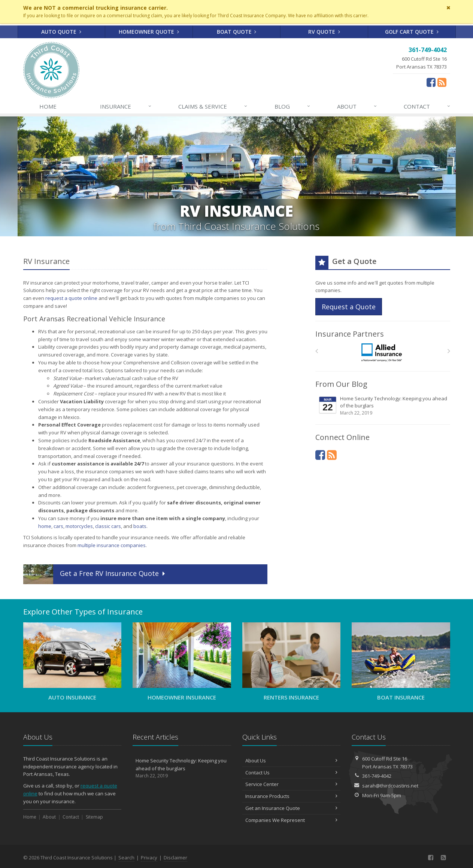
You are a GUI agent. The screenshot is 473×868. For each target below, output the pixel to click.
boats (140, 526)
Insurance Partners (350, 334)
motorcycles (79, 526)
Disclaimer (175, 858)
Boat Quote (237, 32)
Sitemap (94, 817)
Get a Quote (95, 574)
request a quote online (71, 298)
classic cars (108, 526)
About (357, 106)
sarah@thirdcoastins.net (390, 786)
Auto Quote (61, 32)
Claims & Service (213, 106)
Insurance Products (292, 796)
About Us (292, 761)
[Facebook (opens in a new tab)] (431, 82)
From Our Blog (341, 384)
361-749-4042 (377, 776)
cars (58, 526)
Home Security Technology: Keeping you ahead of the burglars (383, 406)
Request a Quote (349, 307)
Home (48, 106)
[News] (332, 455)
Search (126, 858)
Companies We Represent (292, 820)
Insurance (126, 106)
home (45, 526)
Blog (293, 106)
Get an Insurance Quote (292, 808)
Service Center (292, 784)
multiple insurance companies (112, 545)
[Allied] (383, 353)
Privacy (149, 858)
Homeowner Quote (149, 32)
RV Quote (324, 32)
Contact (427, 106)
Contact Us (292, 773)
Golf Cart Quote (412, 32)
